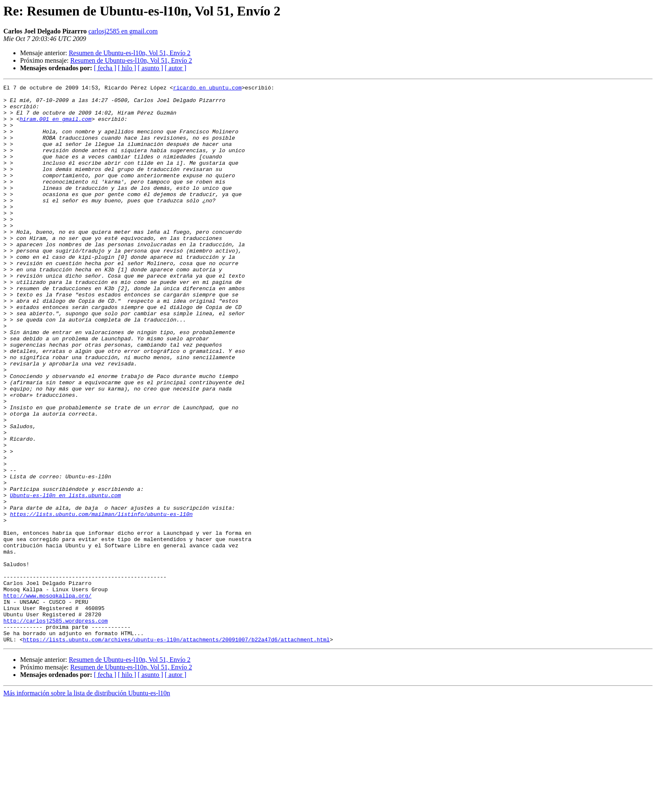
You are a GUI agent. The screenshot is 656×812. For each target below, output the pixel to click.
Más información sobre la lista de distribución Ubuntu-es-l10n (87, 805)
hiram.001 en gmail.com (56, 126)
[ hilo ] (127, 68)
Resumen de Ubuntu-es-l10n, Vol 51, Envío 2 (129, 53)
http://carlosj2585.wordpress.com (56, 728)
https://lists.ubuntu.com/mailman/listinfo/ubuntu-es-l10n (101, 600)
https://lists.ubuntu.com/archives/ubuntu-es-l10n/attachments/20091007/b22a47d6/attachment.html (176, 751)
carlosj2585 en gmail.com (123, 31)
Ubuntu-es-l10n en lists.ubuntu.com (65, 578)
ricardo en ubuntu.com (208, 89)
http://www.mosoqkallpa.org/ (47, 698)
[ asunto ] (150, 68)
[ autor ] (176, 68)
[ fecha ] (105, 68)
